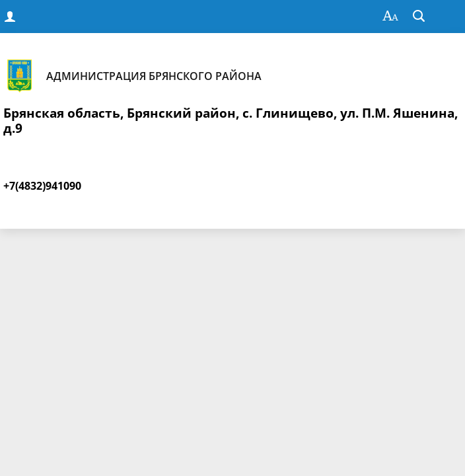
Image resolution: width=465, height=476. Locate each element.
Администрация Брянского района (132, 76)
